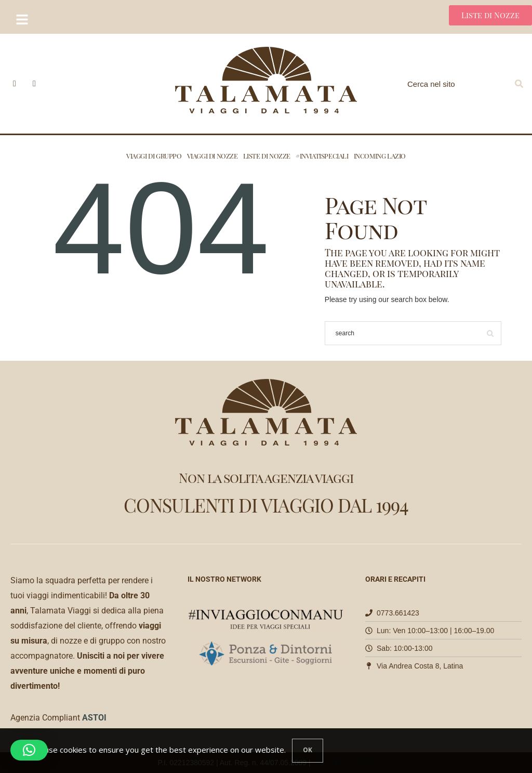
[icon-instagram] (34, 84)
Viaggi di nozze (212, 156)
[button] (29, 750)
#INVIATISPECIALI (322, 156)
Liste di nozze (267, 156)
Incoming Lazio (380, 156)
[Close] (308, 751)
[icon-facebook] (15, 84)
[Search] (519, 84)
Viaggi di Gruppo (154, 156)
